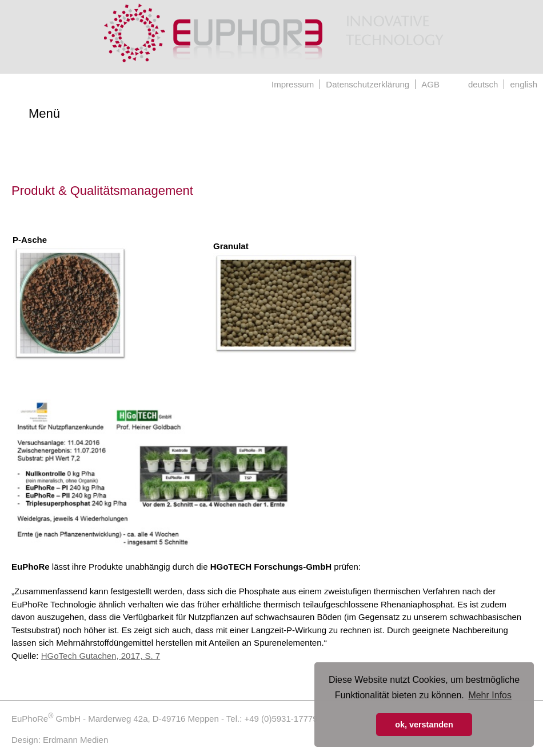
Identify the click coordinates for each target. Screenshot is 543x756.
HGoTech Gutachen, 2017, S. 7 (101, 656)
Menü (44, 113)
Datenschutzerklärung (368, 84)
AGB (430, 84)
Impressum (293, 84)
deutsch (483, 84)
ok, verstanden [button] (424, 725)
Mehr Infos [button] (490, 695)
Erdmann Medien (75, 740)
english (524, 84)
